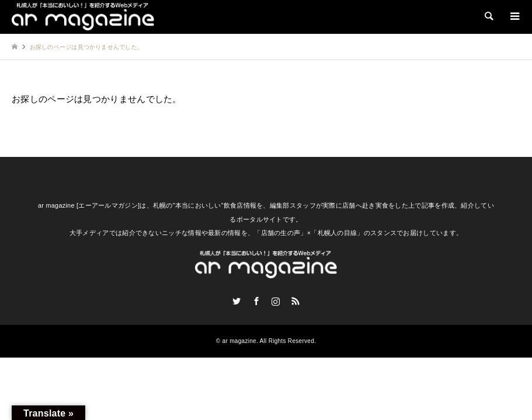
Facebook (256, 301)
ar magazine (239, 341)
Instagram (276, 301)
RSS (295, 301)
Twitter (237, 301)
